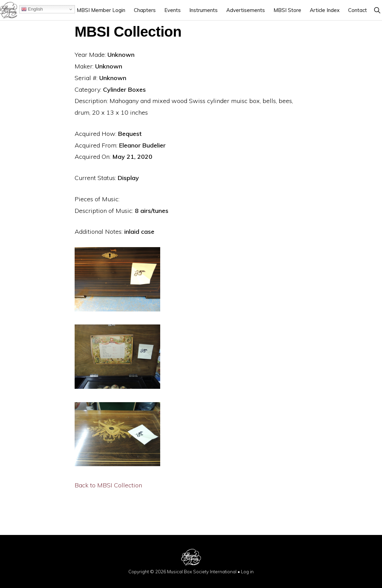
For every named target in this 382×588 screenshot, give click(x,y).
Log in (247, 572)
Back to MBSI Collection (108, 485)
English (32, 9)
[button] (377, 10)
